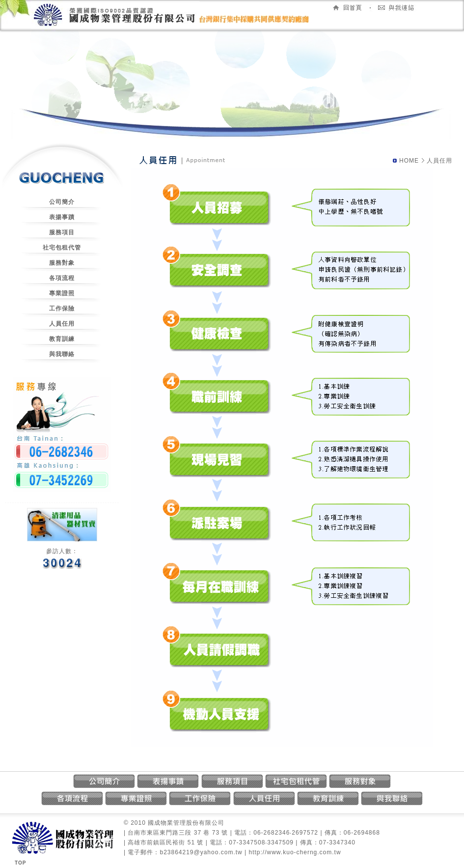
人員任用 (62, 324)
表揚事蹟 (62, 217)
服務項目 (62, 232)
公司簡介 (62, 202)
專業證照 (62, 293)
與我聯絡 (62, 354)
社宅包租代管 (62, 248)
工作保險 (62, 308)
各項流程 (62, 278)
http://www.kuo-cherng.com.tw (295, 852)
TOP (20, 863)
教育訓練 (62, 339)
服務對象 (62, 263)
